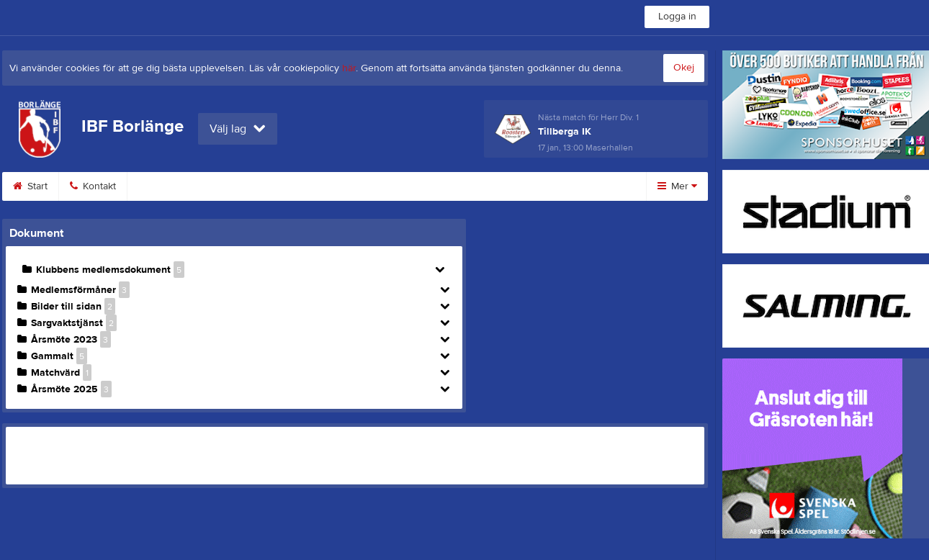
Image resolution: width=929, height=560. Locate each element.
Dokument (429, 186)
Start (30, 186)
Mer (677, 186)
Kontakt (93, 186)
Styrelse (506, 186)
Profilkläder (346, 186)
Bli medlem (169, 186)
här (349, 68)
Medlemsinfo (257, 186)
